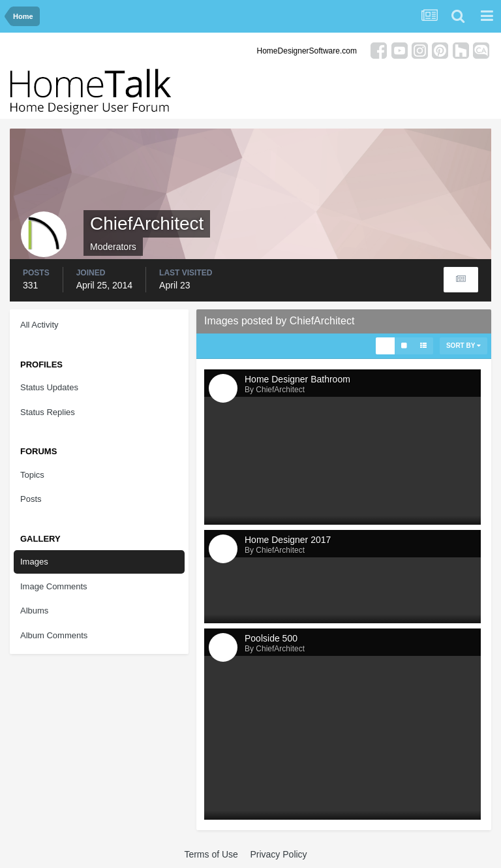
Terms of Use (211, 854)
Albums (34, 611)
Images (34, 562)
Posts (31, 499)
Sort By (463, 346)
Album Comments (54, 635)
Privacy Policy (278, 854)
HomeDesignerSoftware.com (307, 51)
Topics (32, 475)
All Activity (39, 325)
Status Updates (49, 387)
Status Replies (48, 412)
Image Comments (54, 586)
